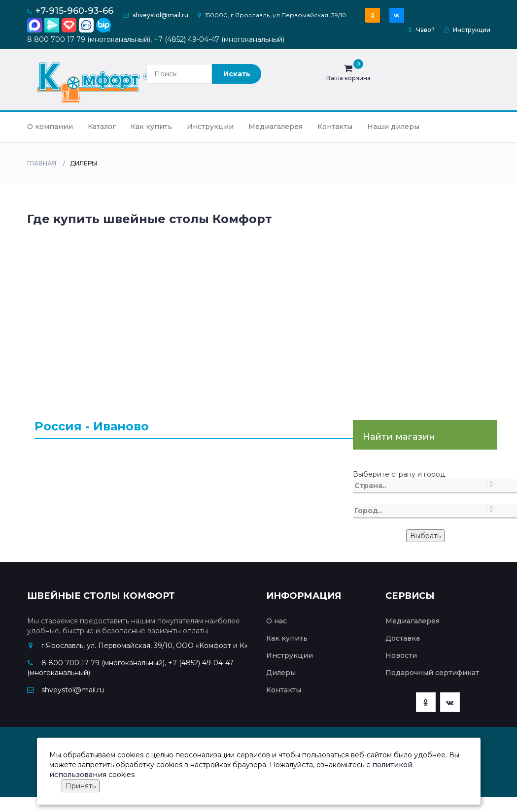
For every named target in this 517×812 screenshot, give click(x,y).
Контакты (335, 127)
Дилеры (281, 673)
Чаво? (422, 30)
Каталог (102, 127)
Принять (81, 786)
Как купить (151, 127)
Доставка (403, 638)
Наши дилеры (393, 127)
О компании (50, 127)
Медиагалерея (276, 127)
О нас (276, 621)
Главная (42, 163)
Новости (401, 655)
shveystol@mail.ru (160, 15)
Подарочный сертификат (432, 673)
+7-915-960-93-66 (74, 11)
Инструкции (467, 30)
